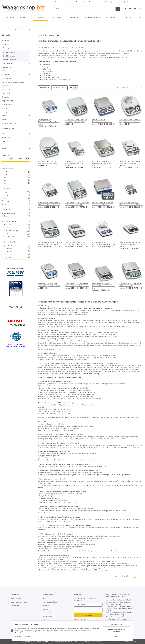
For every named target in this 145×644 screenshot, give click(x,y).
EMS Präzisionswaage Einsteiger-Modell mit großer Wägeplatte (76, 121)
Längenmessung (7, 101)
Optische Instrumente (9, 123)
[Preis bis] (22, 158)
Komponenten (6, 67)
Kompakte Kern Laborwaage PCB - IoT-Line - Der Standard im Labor (49, 204)
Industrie (5, 141)
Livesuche (46, 599)
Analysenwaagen (9, 52)
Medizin (4, 149)
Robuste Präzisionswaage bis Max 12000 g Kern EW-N (131, 285)
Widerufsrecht (16, 599)
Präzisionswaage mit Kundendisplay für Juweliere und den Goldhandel (103, 243)
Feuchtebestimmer (10, 60)
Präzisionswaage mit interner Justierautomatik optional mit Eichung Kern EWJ (75, 243)
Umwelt (4, 108)
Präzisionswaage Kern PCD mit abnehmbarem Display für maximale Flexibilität (103, 204)
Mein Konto (69, 2)
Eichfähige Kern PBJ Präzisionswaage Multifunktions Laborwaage (49, 121)
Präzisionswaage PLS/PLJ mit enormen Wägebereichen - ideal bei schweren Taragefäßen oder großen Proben (49, 285)
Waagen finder (118, 2)
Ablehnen (116, 637)
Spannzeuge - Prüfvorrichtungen (13, 82)
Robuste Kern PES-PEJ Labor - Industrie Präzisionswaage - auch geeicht (103, 285)
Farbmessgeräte (7, 104)
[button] (126, 9)
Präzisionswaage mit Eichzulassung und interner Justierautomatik (50, 243)
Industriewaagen (7, 63)
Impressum (19, 637)
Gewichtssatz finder (103, 2)
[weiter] (142, 88)
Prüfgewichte (6, 75)
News (77, 2)
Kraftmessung (6, 78)
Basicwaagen (6, 44)
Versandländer (48, 616)
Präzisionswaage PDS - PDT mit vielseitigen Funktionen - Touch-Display (130, 243)
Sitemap (45, 609)
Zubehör (4, 116)
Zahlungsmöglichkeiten (50, 602)
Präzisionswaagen (9, 56)
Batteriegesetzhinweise (19, 602)
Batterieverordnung (49, 620)
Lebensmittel (6, 137)
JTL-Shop (134, 641)
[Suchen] (84, 9)
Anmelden (88, 615)
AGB (12, 609)
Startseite (58, 2)
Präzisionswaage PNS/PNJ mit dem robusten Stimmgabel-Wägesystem (77, 285)
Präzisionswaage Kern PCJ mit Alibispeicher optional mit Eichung (131, 204)
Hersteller (46, 606)
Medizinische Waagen (9, 71)
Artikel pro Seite (59, 88)
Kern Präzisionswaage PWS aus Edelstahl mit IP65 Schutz (130, 162)
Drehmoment (6, 86)
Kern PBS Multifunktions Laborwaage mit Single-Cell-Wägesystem (102, 162)
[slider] (2, 162)
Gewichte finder (88, 2)
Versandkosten (48, 613)
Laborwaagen (6, 48)
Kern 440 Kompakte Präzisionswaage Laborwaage (102, 121)
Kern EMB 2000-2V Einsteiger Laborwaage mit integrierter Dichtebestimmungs (48, 162)
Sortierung (43, 88)
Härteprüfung (6, 97)
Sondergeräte (6, 112)
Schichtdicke (6, 90)
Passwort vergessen (81, 619)
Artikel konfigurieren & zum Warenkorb (117, 631)
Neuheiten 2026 (7, 40)
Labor (4, 134)
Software (5, 119)
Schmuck (5, 145)
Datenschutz (28, 637)
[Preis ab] (5, 158)
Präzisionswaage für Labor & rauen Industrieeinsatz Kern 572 (77, 204)
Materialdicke (6, 93)
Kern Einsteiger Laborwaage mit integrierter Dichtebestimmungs (130, 121)
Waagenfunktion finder (134, 2)
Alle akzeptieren (116, 624)
